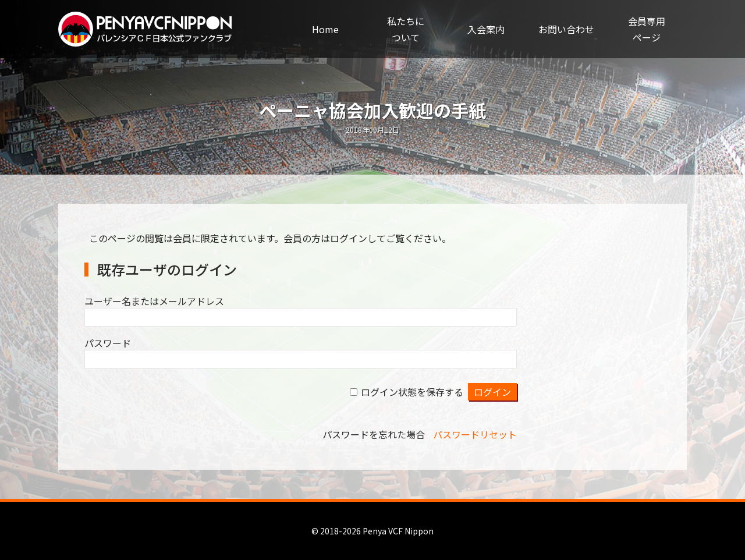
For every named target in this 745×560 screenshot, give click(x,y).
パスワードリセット (475, 434)
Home (325, 29)
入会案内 (486, 29)
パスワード (108, 343)
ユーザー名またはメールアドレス (154, 301)
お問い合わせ (566, 29)
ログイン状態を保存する (412, 392)
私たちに (406, 30)
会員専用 (647, 30)
